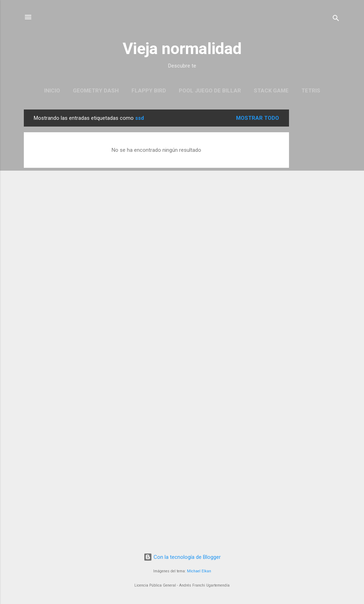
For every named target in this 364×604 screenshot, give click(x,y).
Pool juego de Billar (210, 91)
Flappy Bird (149, 91)
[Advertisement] (317, 216)
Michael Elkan (199, 571)
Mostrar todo (258, 118)
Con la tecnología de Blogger (182, 557)
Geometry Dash (96, 91)
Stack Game (271, 91)
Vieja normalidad (182, 49)
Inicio (52, 91)
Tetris (311, 91)
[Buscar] (336, 19)
